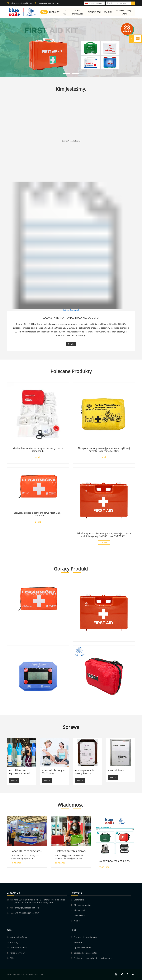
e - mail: (11, 908)
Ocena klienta (116, 770)
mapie (77, 921)
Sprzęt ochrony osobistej (85, 953)
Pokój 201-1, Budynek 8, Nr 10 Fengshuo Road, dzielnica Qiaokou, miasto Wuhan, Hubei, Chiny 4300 (39, 901)
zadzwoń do (14, 893)
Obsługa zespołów (82, 905)
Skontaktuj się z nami (124, 12)
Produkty (54, 12)
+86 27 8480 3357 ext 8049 (48, 3)
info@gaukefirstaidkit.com (22, 3)
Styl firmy (14, 943)
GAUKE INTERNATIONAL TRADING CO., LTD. (71, 318)
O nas (65, 12)
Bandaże (78, 943)
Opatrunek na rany (83, 948)
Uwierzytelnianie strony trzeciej (85, 772)
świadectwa (79, 916)
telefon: (11, 913)
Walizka (108, 12)
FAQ (12, 958)
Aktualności (95, 12)
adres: (10, 900)
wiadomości (79, 910)
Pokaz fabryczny (78, 12)
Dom (44, 12)
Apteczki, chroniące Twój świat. (53, 772)
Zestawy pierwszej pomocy (86, 937)
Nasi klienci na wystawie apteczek (20, 772)
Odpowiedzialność (18, 948)
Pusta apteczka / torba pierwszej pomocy (93, 958)
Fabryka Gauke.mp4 (71, 310)
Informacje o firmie (19, 937)
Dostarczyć (79, 900)
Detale (71, 344)
